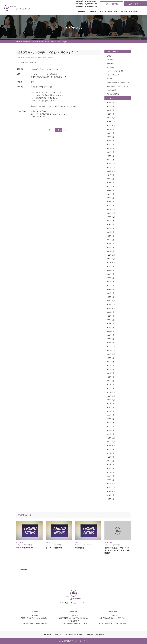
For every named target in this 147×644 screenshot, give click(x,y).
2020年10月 (111, 354)
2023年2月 (110, 247)
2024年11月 (111, 167)
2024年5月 (110, 190)
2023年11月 (111, 213)
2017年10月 (111, 491)
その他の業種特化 (113, 90)
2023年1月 (110, 251)
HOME (19, 42)
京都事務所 (26, 42)
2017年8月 (110, 499)
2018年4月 (110, 468)
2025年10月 (111, 125)
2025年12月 (111, 118)
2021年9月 (110, 312)
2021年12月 (111, 301)
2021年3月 (110, 335)
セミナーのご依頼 (111, 4)
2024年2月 (110, 202)
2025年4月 (110, 148)
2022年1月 (110, 297)
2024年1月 (110, 205)
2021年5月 (110, 327)
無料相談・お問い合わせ (130, 11)
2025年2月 (110, 156)
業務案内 (93, 11)
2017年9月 (110, 495)
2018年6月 (110, 461)
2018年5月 (110, 465)
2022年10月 (111, 263)
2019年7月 (110, 411)
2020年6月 (110, 369)
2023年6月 (110, 232)
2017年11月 (111, 487)
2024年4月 (110, 194)
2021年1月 (110, 343)
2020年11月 (111, 350)
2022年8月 (110, 270)
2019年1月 (110, 434)
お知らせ (110, 56)
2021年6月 (110, 324)
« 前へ (50, 130)
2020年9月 (110, 358)
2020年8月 (110, 362)
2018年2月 (110, 476)
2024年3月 (110, 198)
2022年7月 (110, 274)
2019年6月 (110, 415)
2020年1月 (110, 388)
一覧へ (58, 130)
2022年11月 (111, 259)
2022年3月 (110, 289)
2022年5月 (110, 282)
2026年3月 (110, 106)
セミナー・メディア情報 (108, 11)
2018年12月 (111, 438)
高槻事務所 (110, 67)
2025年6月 (110, 141)
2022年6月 (110, 278)
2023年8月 (110, 225)
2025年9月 (110, 129)
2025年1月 (110, 160)
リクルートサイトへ (136, 4)
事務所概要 (47, 635)
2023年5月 (110, 236)
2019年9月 (110, 404)
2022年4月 (110, 285)
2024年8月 (110, 179)
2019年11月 (111, 396)
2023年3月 (110, 244)
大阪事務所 (110, 60)
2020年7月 (110, 366)
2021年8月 (110, 316)
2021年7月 (110, 320)
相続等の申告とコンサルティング (118, 82)
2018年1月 (110, 480)
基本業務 (110, 79)
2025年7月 (110, 137)
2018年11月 (111, 442)
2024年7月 (110, 183)
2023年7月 (110, 228)
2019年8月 (110, 407)
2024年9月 (110, 175)
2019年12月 (111, 392)
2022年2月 (110, 293)
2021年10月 (111, 308)
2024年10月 (111, 171)
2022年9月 (110, 266)
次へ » (67, 130)
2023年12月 (111, 209)
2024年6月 (110, 186)
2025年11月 (111, 122)
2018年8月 (110, 453)
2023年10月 (111, 217)
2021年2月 (110, 339)
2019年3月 (110, 427)
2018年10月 (111, 446)
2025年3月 (110, 152)
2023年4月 (110, 240)
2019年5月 (110, 419)
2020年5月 (110, 373)
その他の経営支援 (113, 94)
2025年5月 (110, 144)
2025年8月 (110, 133)
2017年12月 (111, 484)
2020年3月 (110, 381)
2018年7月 (110, 457)
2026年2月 (110, 110)
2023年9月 (110, 221)
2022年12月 (111, 255)
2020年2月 (110, 385)
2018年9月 (110, 449)
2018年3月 (110, 472)
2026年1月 (110, 114)
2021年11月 (111, 305)
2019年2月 (110, 430)
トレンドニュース (113, 75)
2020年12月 (111, 346)
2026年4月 (110, 103)
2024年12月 (111, 164)
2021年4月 (110, 331)
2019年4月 (110, 423)
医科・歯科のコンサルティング (117, 86)
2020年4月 (110, 377)
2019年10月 (111, 400)
